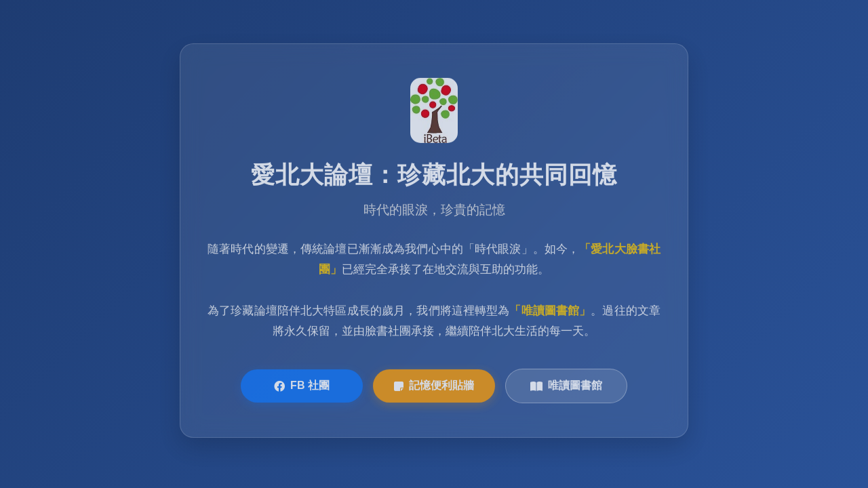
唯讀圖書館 (566, 386)
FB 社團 (302, 386)
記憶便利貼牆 (434, 386)
